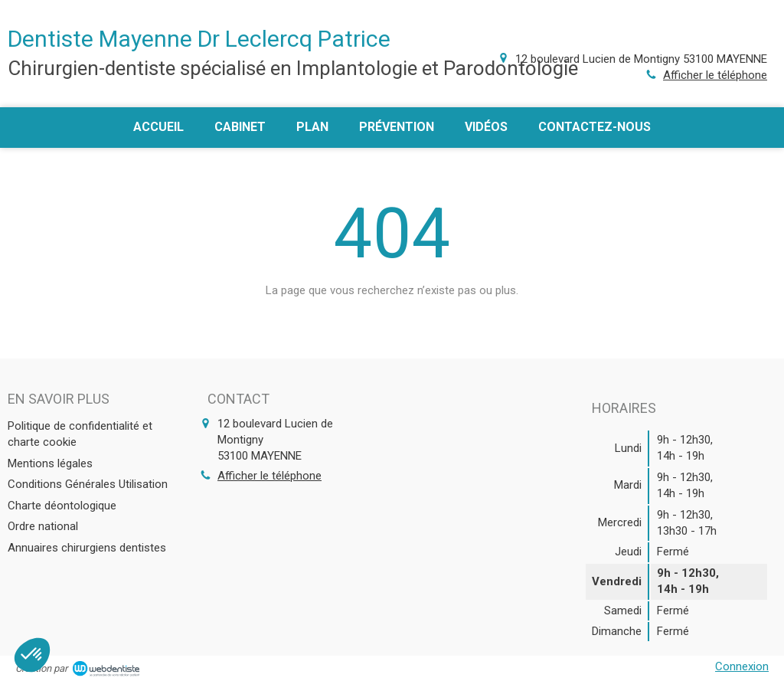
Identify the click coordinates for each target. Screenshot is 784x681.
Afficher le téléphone (715, 75)
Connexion (742, 666)
